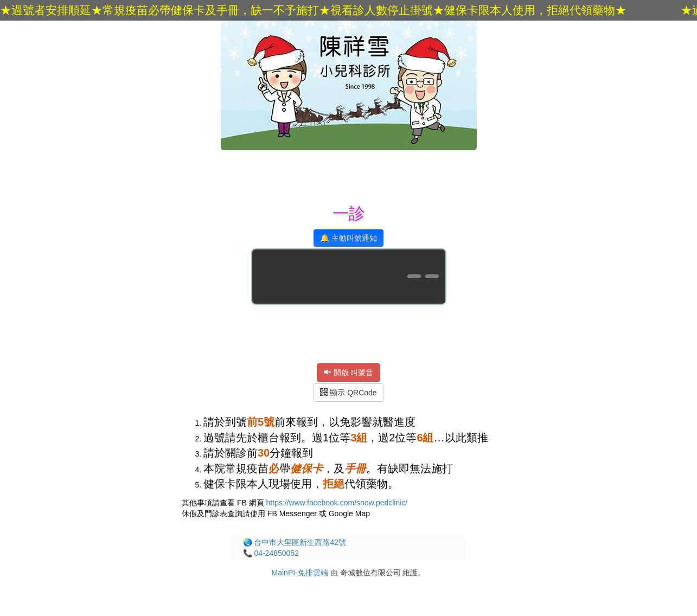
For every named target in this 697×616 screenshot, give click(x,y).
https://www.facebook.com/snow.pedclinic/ (337, 503)
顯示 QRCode (348, 393)
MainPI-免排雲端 (300, 573)
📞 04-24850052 (271, 553)
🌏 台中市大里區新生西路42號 (295, 542)
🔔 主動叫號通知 (348, 238)
